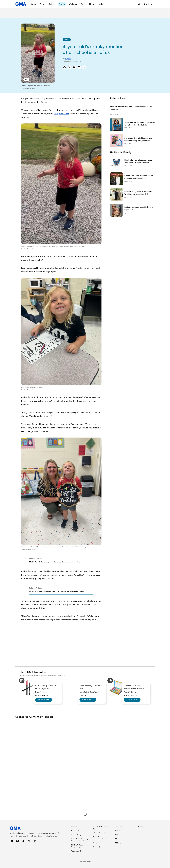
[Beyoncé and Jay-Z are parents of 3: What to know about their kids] (132, 195)
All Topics (118, 843)
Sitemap (140, 827)
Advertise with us (77, 851)
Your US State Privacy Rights (101, 828)
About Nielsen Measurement (98, 838)
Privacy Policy (76, 835)
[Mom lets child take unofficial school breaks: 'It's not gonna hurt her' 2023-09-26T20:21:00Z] (132, 109)
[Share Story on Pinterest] (74, 67)
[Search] (139, 4)
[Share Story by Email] (79, 67)
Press (95, 843)
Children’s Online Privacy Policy (77, 846)
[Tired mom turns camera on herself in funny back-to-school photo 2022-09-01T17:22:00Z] (132, 125)
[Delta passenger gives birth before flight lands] (132, 210)
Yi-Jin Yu (68, 59)
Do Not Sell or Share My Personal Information (79, 840)
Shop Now (44, 700)
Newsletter (148, 4)
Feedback (97, 847)
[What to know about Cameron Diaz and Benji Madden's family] (132, 179)
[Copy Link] (84, 67)
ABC (117, 835)
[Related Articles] (61, 560)
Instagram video (61, 114)
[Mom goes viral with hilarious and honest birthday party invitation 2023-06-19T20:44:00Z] (132, 141)
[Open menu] (109, 4)
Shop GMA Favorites (33, 672)
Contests (74, 827)
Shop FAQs (119, 827)
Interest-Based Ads (100, 833)
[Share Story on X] (69, 67)
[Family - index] (67, 40)
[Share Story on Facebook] (64, 67)
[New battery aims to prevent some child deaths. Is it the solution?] (132, 163)
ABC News (119, 831)
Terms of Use (76, 831)
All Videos (118, 839)
